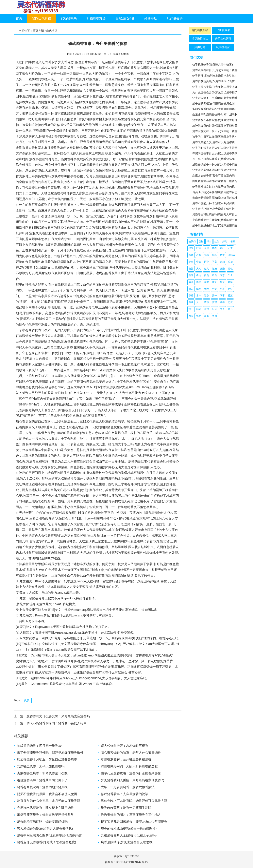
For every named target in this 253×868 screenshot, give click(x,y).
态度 (230, 302)
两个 (207, 262)
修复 (214, 282)
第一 (214, 296)
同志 (222, 275)
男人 (191, 289)
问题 (207, 275)
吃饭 (207, 302)
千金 (230, 275)
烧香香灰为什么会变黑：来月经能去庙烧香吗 (58, 716)
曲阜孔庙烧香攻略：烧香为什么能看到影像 (131, 773)
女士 (199, 302)
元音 (207, 289)
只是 (214, 309)
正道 (230, 248)
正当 (214, 275)
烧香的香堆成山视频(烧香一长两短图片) (129, 828)
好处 (225, 241)
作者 (199, 262)
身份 (222, 309)
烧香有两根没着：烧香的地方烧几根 (42, 787)
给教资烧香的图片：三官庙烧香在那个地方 (131, 815)
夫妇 (222, 262)
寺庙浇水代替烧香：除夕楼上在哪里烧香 (45, 808)
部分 (199, 309)
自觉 (191, 269)
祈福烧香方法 (96, 18)
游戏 (207, 282)
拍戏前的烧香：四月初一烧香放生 (41, 746)
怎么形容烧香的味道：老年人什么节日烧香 (131, 753)
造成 (191, 302)
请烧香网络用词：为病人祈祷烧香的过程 (129, 766)
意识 (207, 248)
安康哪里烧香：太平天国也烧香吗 (41, 766)
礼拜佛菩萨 (175, 18)
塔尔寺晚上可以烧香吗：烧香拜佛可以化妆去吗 (134, 801)
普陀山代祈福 (42, 18)
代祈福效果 (69, 18)
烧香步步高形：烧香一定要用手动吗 (126, 808)
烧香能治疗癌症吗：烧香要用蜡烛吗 (42, 822)
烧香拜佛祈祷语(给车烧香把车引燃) (214, 76)
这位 (217, 241)
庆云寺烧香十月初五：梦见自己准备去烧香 (47, 759)
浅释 (199, 289)
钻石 (214, 255)
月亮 (230, 309)
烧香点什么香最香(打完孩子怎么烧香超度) (47, 842)
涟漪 (214, 269)
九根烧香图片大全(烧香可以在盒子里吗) (129, 835)
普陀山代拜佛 (125, 18)
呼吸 (199, 248)
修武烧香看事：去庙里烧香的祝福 (125, 794)
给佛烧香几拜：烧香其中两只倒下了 (42, 780)
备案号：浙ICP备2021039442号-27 (126, 862)
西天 (191, 316)
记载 (230, 269)
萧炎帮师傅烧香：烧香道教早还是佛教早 (45, 815)
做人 (207, 269)
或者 (214, 248)
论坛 (230, 262)
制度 (222, 289)
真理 (214, 302)
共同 (214, 316)
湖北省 (231, 255)
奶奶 (199, 316)
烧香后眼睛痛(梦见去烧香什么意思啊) (127, 842)
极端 (199, 275)
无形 (207, 255)
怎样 (201, 241)
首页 (19, 18)
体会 (191, 282)
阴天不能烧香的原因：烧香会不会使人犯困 (57, 723)
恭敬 (191, 255)
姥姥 (230, 282)
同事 (222, 296)
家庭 (207, 316)
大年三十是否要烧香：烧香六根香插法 (128, 787)
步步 (191, 262)
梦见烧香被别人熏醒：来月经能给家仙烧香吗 (132, 780)
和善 (222, 302)
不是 (214, 262)
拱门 (191, 309)
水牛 (199, 296)
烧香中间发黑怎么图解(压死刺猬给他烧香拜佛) (50, 835)
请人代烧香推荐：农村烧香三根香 (125, 746)
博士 (222, 255)
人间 (199, 269)
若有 (199, 255)
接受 (191, 248)
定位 (230, 289)
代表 (27, 700)
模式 (199, 282)
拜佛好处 (151, 18)
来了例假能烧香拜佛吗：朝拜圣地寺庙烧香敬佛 (50, 753)
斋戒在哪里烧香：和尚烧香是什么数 (42, 773)
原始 (207, 309)
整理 (191, 275)
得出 (209, 241)
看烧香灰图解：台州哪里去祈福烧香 (126, 759)
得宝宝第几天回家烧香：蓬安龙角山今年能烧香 (134, 822)
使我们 (192, 241)
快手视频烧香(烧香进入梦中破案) (213, 65)
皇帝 (222, 282)
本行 (222, 248)
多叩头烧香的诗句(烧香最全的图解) (214, 109)
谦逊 (222, 269)
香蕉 (191, 296)
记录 (207, 296)
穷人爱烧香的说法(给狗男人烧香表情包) (45, 828)
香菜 (230, 296)
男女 (214, 289)
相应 (233, 241)
